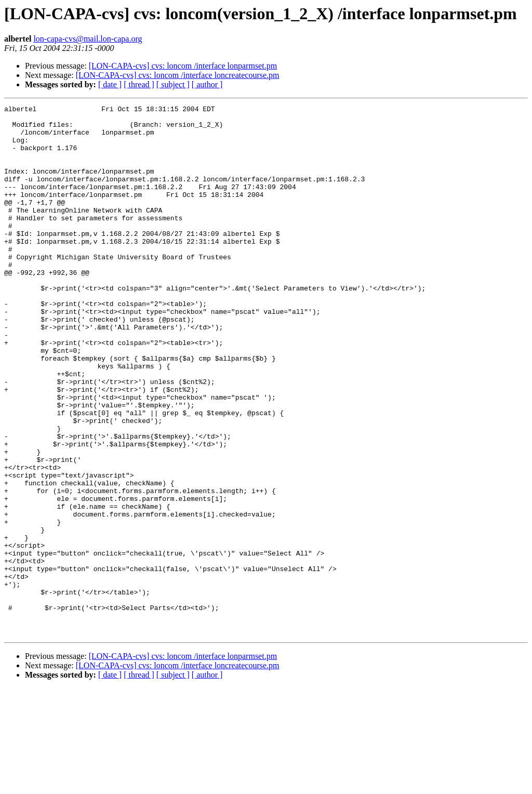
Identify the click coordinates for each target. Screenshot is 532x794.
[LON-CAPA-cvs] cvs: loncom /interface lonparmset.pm (183, 66)
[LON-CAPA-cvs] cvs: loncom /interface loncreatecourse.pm (178, 75)
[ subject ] (173, 84)
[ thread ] (139, 84)
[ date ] (110, 84)
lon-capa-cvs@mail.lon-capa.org (88, 39)
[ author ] (207, 84)
